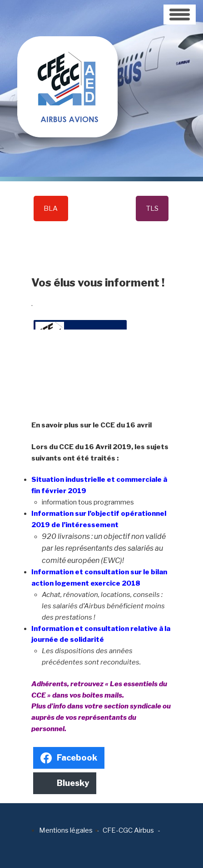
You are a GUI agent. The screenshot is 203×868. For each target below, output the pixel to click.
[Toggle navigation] (180, 15)
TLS (152, 209)
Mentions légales (66, 830)
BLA (51, 209)
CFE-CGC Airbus (128, 830)
